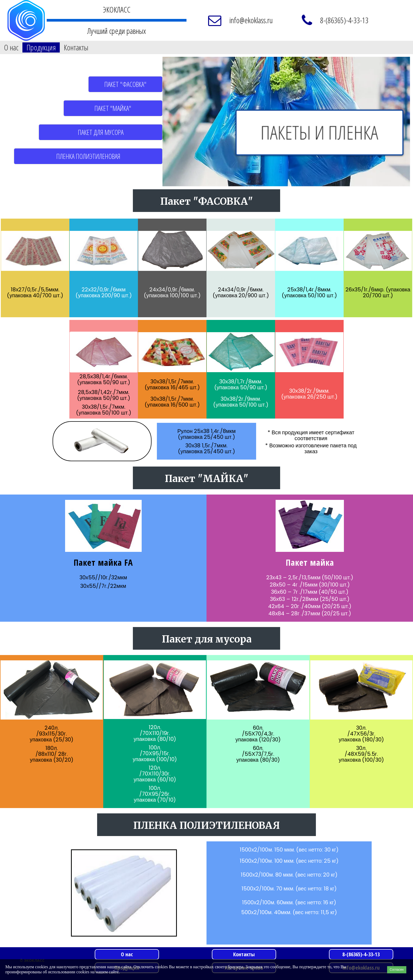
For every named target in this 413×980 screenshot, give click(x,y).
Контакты (76, 47)
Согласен (397, 970)
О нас (11, 47)
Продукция (41, 47)
